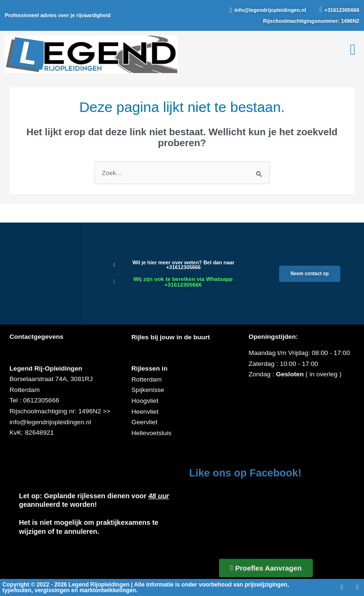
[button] (353, 49)
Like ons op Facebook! (245, 473)
